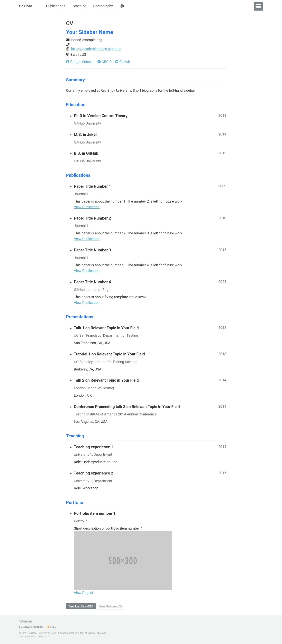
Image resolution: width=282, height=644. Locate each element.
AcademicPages (68, 633)
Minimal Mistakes (97, 633)
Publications (56, 6)
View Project (84, 595)
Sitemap (26, 621)
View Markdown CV (111, 608)
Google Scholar (80, 62)
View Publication (87, 208)
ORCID (105, 62)
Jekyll (54, 633)
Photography (104, 6)
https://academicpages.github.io (97, 49)
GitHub (123, 62)
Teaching (80, 6)
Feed (52, 627)
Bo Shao (26, 6)
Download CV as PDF (81, 608)
